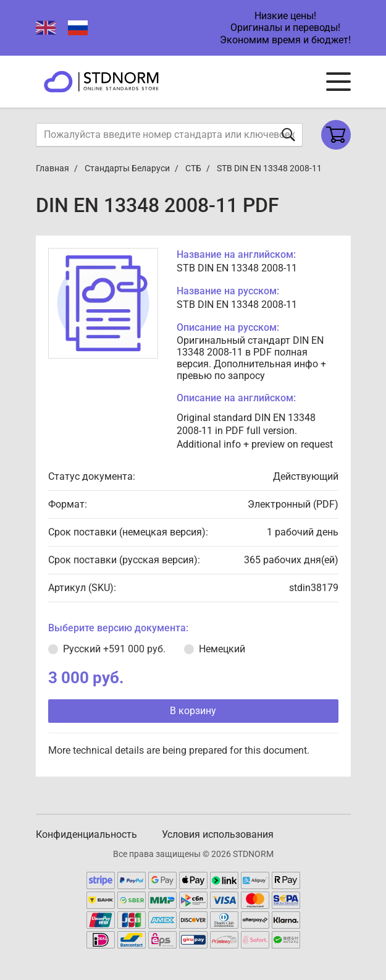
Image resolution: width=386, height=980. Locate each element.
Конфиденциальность (86, 834)
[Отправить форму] (288, 134)
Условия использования (218, 834)
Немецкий (222, 649)
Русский (114, 649)
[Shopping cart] (336, 135)
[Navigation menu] (338, 82)
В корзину (193, 711)
